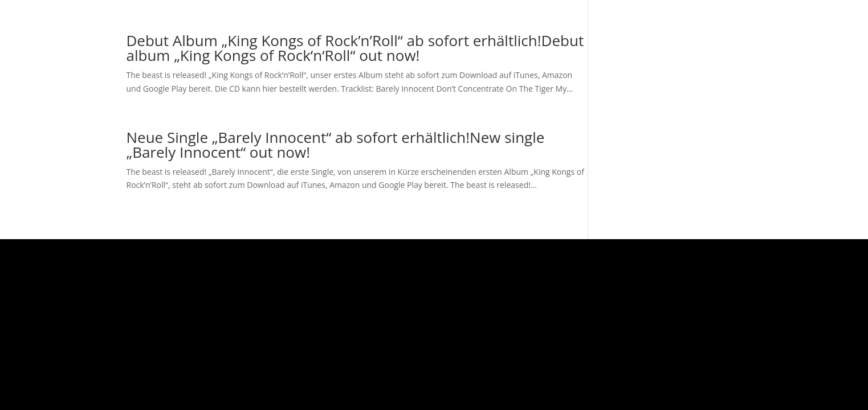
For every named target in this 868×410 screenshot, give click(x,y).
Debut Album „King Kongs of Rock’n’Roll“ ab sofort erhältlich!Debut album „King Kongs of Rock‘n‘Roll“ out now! (355, 48)
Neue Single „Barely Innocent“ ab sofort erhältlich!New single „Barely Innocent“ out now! (336, 145)
